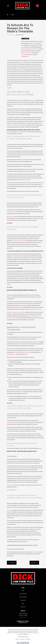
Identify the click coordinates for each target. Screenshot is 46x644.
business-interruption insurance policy (16, 312)
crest (22, 47)
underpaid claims (25, 56)
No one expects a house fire (19, 240)
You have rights (36, 552)
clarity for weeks (14, 212)
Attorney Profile (23, 594)
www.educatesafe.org (12, 490)
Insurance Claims (23, 597)
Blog (23, 603)
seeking (9, 212)
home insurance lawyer (27, 53)
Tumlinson (34, 43)
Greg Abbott (20, 100)
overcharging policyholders (13, 422)
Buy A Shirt (23, 600)
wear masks (33, 100)
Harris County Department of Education (30, 49)
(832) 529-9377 (23, 623)
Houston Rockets (27, 352)
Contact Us (23, 607)
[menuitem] (17, 639)
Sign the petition (11, 485)
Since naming (10, 510)
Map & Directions (23, 617)
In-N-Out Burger (17, 352)
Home (23, 590)
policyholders (24, 54)
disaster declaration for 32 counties (23, 180)
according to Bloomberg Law (35, 309)
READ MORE (10, 223)
